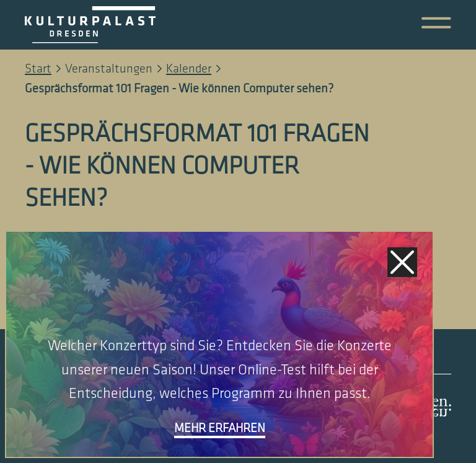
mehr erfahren (220, 428)
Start (38, 69)
